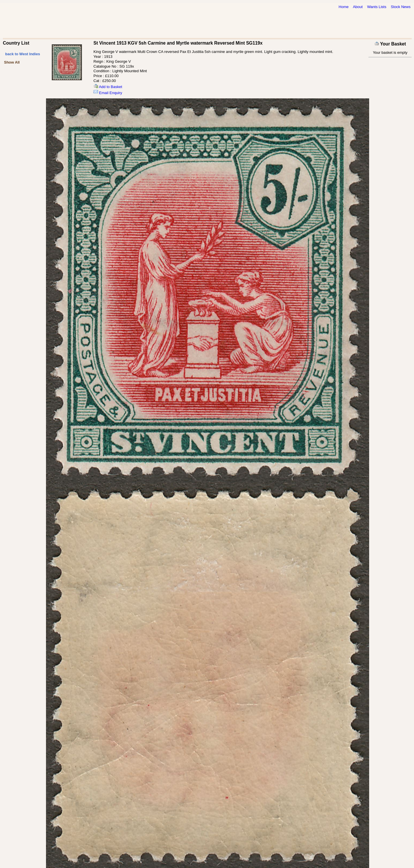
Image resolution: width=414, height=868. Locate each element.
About (358, 7)
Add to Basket (108, 87)
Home (344, 7)
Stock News (401, 7)
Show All (12, 62)
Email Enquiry (108, 93)
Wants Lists (377, 7)
